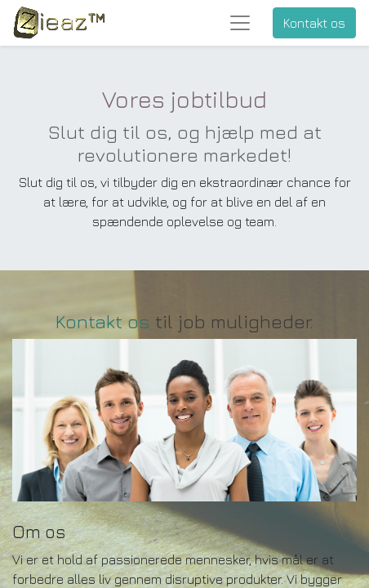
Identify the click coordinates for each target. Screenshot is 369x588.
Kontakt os (314, 23)
